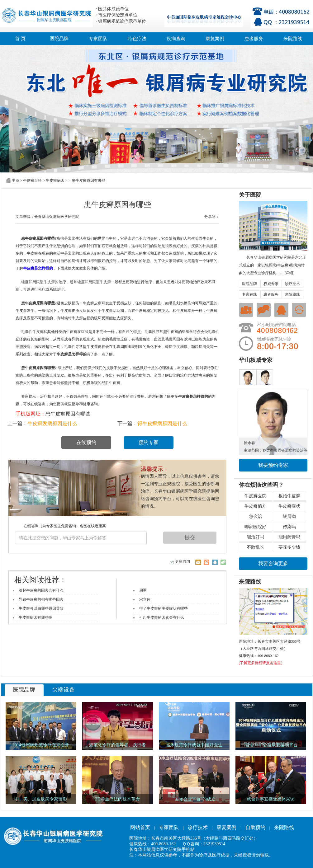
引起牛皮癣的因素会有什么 (41, 590)
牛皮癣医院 (255, 496)
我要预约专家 (273, 465)
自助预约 (255, 827)
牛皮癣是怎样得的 (38, 268)
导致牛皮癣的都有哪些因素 (41, 599)
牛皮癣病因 (55, 181)
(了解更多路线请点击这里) (261, 663)
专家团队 (98, 39)
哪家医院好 (255, 527)
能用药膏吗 (289, 537)
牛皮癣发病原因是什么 (52, 423)
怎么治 (255, 516)
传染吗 (289, 527)
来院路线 (293, 39)
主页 (16, 181)
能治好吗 (255, 537)
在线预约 (86, 442)
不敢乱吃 (255, 547)
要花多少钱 (289, 547)
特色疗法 (137, 39)
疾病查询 (176, 39)
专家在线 (249, 294)
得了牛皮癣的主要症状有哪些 (164, 608)
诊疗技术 (292, 284)
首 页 (20, 39)
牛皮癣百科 (32, 181)
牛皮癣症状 (289, 506)
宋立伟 (145, 599)
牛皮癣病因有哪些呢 (36, 617)
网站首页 (140, 827)
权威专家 (271, 284)
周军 (143, 590)
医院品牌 (59, 39)
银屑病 (289, 516)
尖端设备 (64, 690)
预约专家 (149, 442)
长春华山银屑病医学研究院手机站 (162, 849)
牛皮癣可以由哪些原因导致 (41, 608)
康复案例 (215, 39)
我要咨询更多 (273, 563)
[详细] (290, 273)
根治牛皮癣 (289, 496)
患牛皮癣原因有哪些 (68, 414)
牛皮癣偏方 (255, 506)
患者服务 (254, 39)
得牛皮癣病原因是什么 (162, 423)
